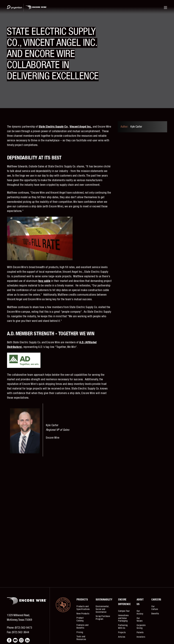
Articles (122, 637)
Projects (122, 633)
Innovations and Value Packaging (123, 618)
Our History (140, 612)
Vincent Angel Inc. (81, 127)
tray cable (44, 281)
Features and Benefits (82, 627)
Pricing (80, 632)
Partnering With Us (123, 627)
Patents (140, 633)
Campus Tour (124, 611)
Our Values (140, 620)
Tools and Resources (81, 638)
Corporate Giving (141, 627)
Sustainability (104, 600)
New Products (83, 614)
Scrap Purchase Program (103, 618)
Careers (156, 600)
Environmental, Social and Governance (102, 609)
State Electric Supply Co (53, 127)
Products (82, 600)
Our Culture (155, 608)
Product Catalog (80, 619)
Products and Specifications (83, 608)
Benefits (155, 614)
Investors (141, 637)
